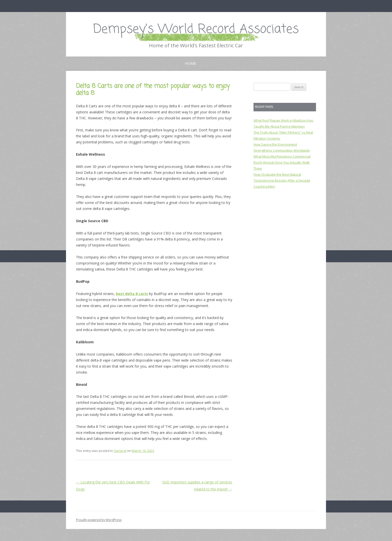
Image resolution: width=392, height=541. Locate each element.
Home (190, 63)
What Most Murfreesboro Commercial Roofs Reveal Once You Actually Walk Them (282, 162)
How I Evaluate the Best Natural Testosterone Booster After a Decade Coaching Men (282, 180)
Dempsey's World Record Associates (196, 29)
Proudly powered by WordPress (99, 520)
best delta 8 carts (132, 294)
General (120, 451)
